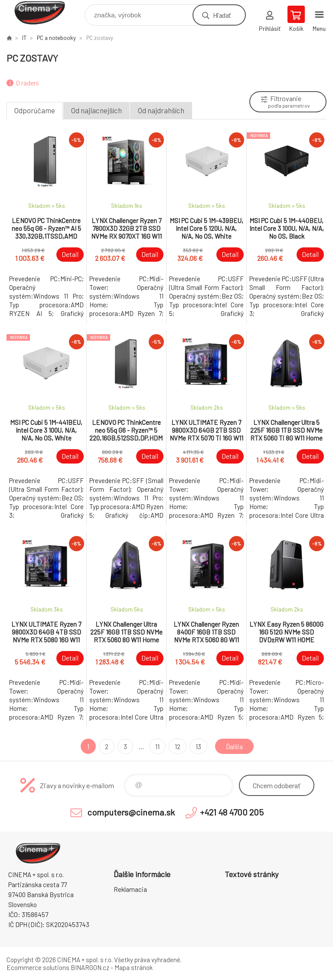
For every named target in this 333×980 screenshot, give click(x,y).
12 (177, 746)
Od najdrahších (161, 110)
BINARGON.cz (90, 967)
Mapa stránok (134, 967)
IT (24, 38)
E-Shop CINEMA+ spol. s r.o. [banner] (45, 13)
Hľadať (222, 15)
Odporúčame (35, 110)
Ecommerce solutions (38, 967)
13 (198, 746)
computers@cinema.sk (131, 812)
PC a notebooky (56, 38)
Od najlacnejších (96, 110)
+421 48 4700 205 (232, 812)
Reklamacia (130, 889)
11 (157, 746)
